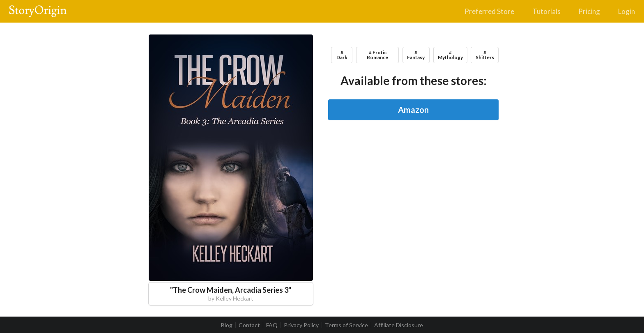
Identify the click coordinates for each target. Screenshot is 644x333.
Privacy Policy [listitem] (301, 325)
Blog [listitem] (227, 325)
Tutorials (546, 11)
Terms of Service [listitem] (346, 325)
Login (627, 11)
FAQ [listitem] (272, 325)
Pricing (589, 11)
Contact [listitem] (249, 325)
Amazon (413, 110)
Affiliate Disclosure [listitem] (399, 325)
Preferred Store (489, 11)
